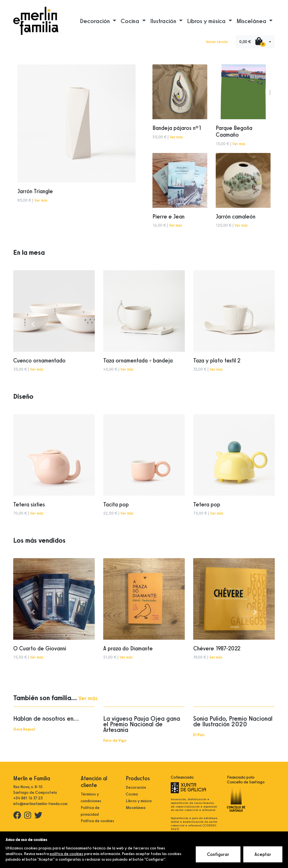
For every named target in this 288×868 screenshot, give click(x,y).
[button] (33, 324)
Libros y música (139, 801)
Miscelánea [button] (252, 21)
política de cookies (67, 854)
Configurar (218, 854)
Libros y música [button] (207, 21)
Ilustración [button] (164, 21)
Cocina (132, 794)
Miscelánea (136, 808)
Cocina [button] (131, 21)
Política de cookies (97, 821)
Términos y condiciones (91, 798)
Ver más (41, 200)
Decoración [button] (96, 21)
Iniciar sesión (217, 42)
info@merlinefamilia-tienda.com (40, 804)
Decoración (136, 787)
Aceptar (263, 854)
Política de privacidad (90, 811)
